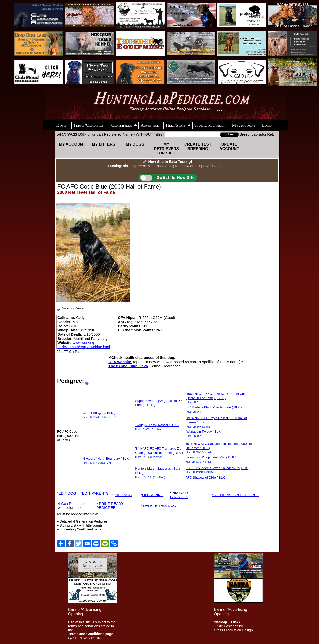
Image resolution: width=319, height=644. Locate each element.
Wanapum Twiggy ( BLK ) (205, 432)
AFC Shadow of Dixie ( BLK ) (206, 477)
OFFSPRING (153, 495)
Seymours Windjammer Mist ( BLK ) (211, 457)
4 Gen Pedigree (71, 503)
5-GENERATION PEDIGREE (235, 495)
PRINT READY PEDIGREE (110, 505)
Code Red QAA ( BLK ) (99, 413)
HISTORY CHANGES (179, 495)
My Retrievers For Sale (166, 149)
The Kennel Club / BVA (128, 366)
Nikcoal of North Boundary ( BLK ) (106, 459)
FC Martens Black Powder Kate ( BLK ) (214, 407)
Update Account (229, 146)
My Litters (104, 144)
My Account (72, 144)
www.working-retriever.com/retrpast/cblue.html (84, 345)
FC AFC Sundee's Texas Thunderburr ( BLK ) (217, 468)
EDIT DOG (67, 493)
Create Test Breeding (198, 146)
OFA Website (120, 362)
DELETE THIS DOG (160, 506)
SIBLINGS (123, 495)
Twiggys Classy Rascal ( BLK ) (157, 425)
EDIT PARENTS (95, 493)
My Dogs (135, 144)
